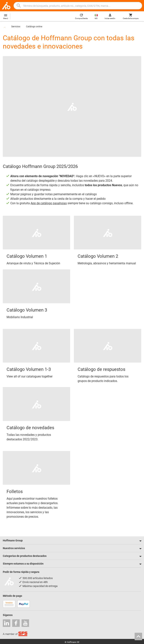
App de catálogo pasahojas (49, 203)
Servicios (16, 27)
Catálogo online (34, 27)
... (5, 27)
